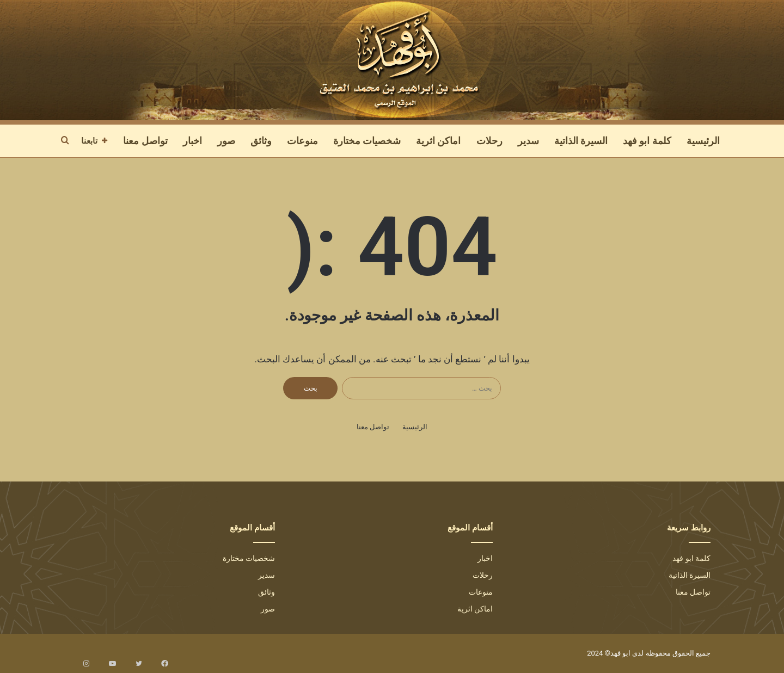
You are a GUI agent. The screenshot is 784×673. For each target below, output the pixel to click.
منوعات (302, 141)
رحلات (489, 141)
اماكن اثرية (438, 141)
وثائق (261, 141)
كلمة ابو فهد (647, 141)
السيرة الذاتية (581, 141)
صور (226, 141)
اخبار (192, 141)
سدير (528, 141)
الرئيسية (703, 141)
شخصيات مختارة (367, 141)
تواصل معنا (145, 141)
